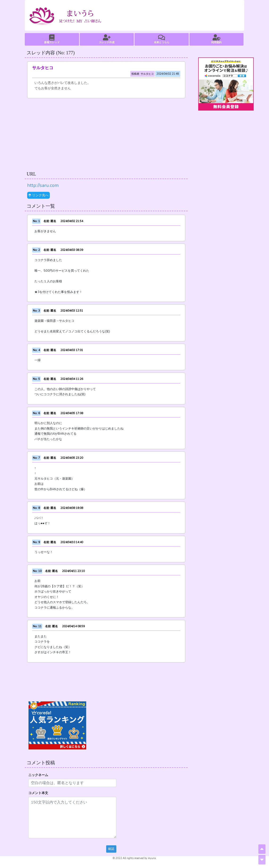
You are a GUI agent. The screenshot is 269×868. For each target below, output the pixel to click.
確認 (111, 849)
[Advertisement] (106, 134)
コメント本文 (38, 793)
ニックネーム (38, 775)
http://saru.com (43, 185)
